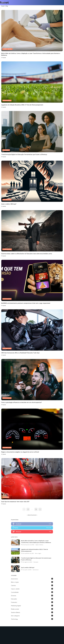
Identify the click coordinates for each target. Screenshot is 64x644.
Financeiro (14, 602)
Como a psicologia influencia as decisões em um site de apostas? (21, 402)
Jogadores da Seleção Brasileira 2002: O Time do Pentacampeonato (22, 105)
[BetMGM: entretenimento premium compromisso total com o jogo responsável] (32, 280)
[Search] (62, 3)
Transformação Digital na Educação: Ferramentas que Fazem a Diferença (24, 154)
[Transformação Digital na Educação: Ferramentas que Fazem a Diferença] (32, 131)
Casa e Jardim (15, 588)
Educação (6, 150)
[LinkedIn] (39, 631)
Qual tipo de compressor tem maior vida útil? (15, 501)
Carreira (13, 585)
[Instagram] (35, 631)
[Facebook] (25, 631)
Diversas (6, 497)
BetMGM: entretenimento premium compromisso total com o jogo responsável (26, 303)
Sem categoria (15, 615)
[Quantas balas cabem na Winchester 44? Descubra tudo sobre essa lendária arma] (32, 231)
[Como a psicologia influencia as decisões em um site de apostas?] (32, 379)
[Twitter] (29, 631)
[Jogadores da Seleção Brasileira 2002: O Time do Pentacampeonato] (32, 82)
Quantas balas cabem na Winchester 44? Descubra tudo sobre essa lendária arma (27, 253)
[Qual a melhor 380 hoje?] (32, 181)
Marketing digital (16, 605)
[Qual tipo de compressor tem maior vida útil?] (32, 478)
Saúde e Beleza (7, 49)
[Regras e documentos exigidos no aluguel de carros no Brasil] (32, 429)
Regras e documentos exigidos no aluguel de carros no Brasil (20, 451)
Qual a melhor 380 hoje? (9, 204)
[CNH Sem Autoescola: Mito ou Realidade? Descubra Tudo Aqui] (32, 330)
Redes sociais (15, 609)
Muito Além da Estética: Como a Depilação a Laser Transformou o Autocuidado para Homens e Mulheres (31, 54)
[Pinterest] (32, 631)
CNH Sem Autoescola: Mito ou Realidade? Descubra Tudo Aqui (20, 352)
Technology (14, 619)
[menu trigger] (3, 3)
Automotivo (7, 199)
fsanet (4, 57)
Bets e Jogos (7, 100)
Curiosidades (7, 249)
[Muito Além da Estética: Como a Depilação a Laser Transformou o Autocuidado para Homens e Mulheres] (32, 31)
